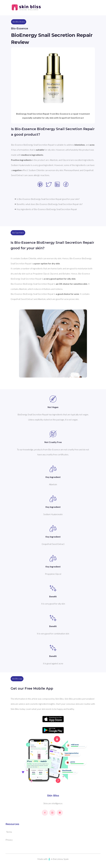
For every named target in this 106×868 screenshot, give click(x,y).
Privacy (9, 840)
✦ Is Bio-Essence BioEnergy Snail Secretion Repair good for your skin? (47, 199)
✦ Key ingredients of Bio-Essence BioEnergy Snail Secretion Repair (46, 209)
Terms (9, 832)
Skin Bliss (53, 796)
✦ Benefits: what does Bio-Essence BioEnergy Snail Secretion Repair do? (48, 204)
